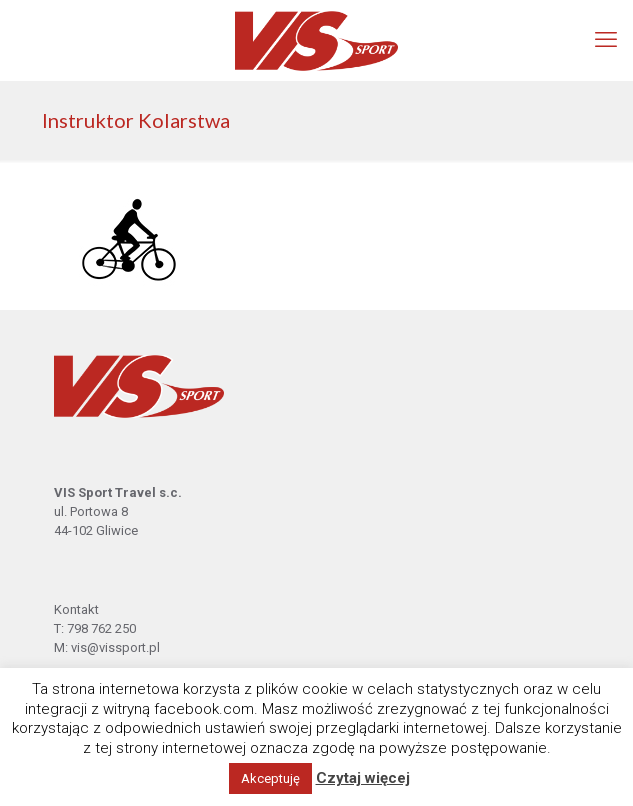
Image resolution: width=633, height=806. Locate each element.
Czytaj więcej (363, 778)
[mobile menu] (606, 40)
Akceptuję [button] (270, 778)
